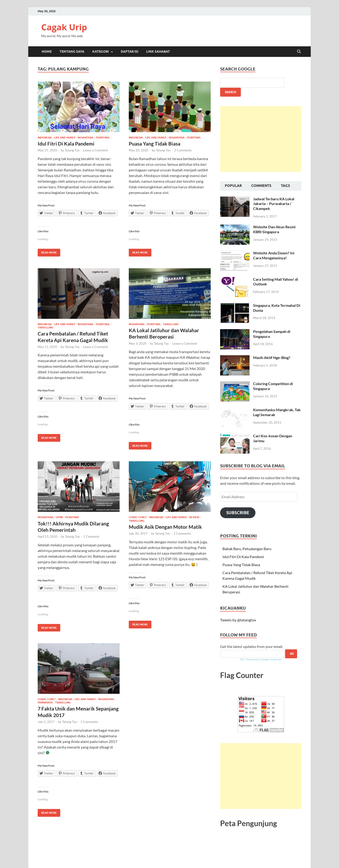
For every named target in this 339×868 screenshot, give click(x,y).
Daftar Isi (129, 51)
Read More (47, 251)
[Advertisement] (261, 139)
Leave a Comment (95, 150)
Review (194, 517)
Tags (285, 186)
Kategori (101, 51)
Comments (261, 186)
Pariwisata (45, 702)
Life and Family (65, 138)
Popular (233, 186)
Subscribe (238, 513)
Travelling (46, 327)
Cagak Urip (64, 27)
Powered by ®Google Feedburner (264, 660)
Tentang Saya (72, 51)
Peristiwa (103, 138)
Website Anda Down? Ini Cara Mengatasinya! (274, 255)
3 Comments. (90, 722)
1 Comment (91, 537)
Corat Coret (138, 517)
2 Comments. (183, 150)
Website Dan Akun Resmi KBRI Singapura (274, 229)
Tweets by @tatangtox (238, 620)
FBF (242, 660)
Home (47, 51)
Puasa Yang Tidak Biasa (155, 144)
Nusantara (86, 138)
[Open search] (299, 52)
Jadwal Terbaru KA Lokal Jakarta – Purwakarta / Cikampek (274, 204)
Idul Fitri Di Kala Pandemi (66, 144)
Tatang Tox (72, 150)
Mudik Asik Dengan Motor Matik (165, 527)
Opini (59, 517)
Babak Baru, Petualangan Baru (247, 549)
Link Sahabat (158, 51)
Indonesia (45, 138)
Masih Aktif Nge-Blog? (272, 357)
